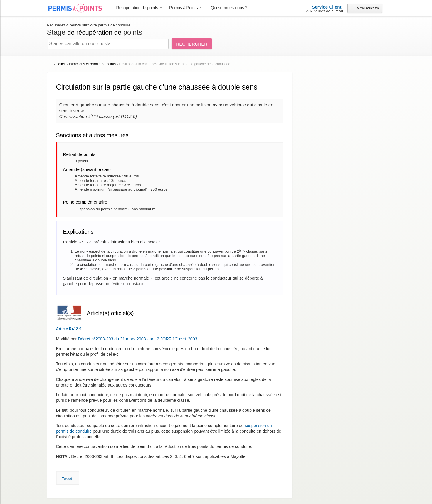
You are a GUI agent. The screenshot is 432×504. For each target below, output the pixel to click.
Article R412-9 (69, 329)
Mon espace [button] (365, 9)
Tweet (67, 479)
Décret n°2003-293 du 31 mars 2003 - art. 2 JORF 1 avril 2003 (138, 339)
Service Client (327, 7)
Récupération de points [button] (137, 8)
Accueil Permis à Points (78, 8)
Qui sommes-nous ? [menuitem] (229, 8)
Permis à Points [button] (183, 8)
